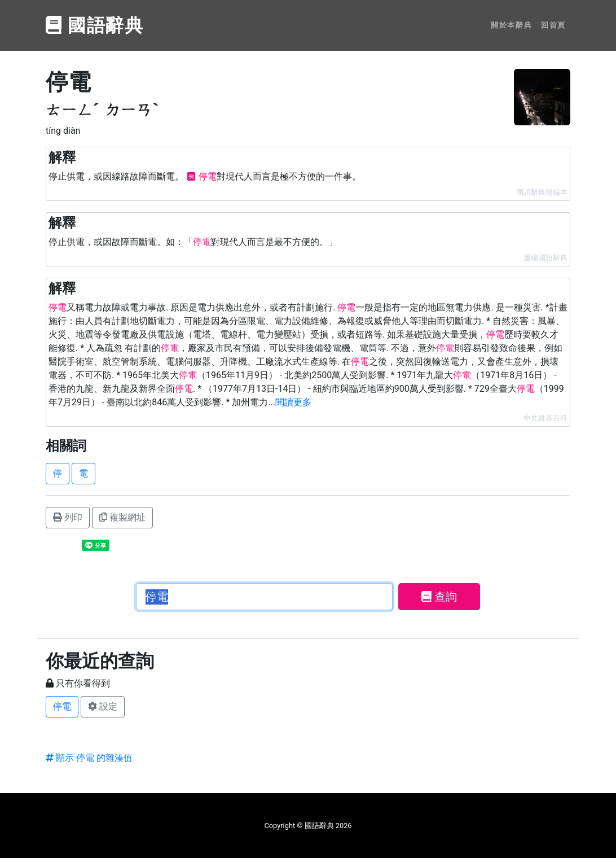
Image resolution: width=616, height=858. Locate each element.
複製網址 (122, 517)
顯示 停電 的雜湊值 (89, 758)
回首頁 (553, 25)
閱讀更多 (293, 402)
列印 (68, 517)
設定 (103, 706)
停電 (62, 706)
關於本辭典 (511, 25)
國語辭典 (95, 25)
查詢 (439, 597)
